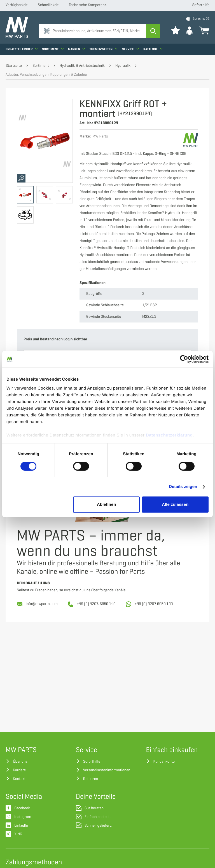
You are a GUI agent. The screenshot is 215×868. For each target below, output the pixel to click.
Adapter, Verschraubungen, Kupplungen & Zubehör (46, 75)
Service (131, 49)
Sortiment (53, 49)
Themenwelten (104, 49)
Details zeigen (183, 487)
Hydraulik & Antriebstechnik (82, 66)
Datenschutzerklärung (169, 435)
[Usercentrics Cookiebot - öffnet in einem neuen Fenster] (184, 359)
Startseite (14, 66)
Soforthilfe (201, 5)
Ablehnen (106, 505)
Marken (77, 49)
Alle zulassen (175, 505)
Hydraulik (123, 66)
